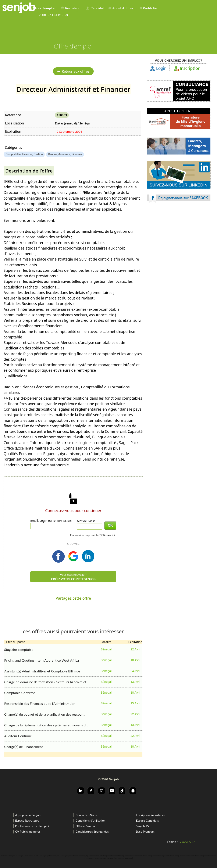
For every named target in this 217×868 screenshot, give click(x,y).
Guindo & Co (187, 842)
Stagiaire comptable (19, 649)
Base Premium (145, 831)
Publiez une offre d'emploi (32, 826)
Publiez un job (53, 15)
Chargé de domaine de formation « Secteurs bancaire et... (47, 682)
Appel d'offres (121, 8)
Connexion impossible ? (93, 535)
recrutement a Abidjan (124, 858)
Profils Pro (149, 8)
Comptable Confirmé (20, 693)
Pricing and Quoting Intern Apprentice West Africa (42, 660)
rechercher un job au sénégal (36, 856)
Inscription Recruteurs (150, 815)
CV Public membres (28, 831)
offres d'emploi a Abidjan (104, 858)
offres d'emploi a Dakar (97, 856)
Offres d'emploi (85, 826)
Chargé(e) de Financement (24, 747)
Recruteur (70, 8)
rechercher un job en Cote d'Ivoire (165, 856)
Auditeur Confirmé (18, 736)
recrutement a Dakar (115, 856)
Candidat (95, 8)
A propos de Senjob (28, 815)
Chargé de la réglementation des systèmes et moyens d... (46, 725)
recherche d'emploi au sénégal (12, 856)
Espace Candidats (147, 820)
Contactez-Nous (86, 815)
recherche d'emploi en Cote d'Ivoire (138, 856)
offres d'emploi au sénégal (58, 856)
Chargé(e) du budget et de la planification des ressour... (45, 714)
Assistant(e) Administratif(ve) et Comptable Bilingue (42, 671)
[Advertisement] (179, 243)
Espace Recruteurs (27, 820)
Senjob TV (143, 826)
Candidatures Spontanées (92, 831)
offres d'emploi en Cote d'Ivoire (191, 856)
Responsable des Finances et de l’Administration (40, 703)
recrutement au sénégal (78, 856)
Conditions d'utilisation (90, 820)
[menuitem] (42, 7)
